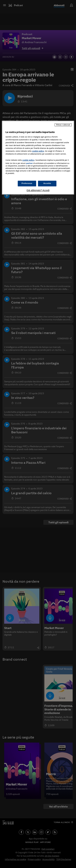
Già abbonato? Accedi (38, 190)
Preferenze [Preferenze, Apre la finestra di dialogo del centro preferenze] (27, 183)
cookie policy (38, 151)
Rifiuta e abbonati (63, 125)
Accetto (47, 183)
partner (29, 163)
